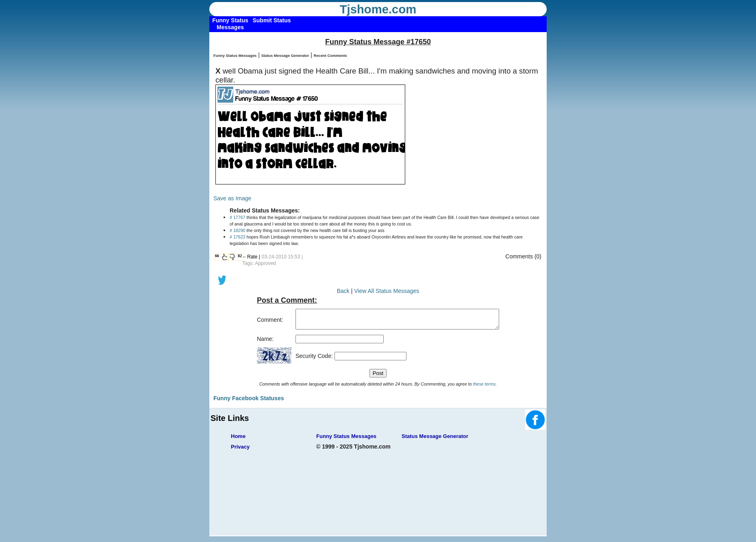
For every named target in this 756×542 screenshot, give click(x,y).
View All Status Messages (387, 291)
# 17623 (238, 237)
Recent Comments (330, 56)
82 (240, 256)
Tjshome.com (378, 9)
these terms (484, 388)
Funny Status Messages (235, 56)
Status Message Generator (285, 56)
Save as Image (232, 198)
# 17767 (238, 217)
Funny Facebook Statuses (249, 402)
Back (343, 291)
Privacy (240, 450)
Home (238, 440)
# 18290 (238, 230)
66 (217, 256)
